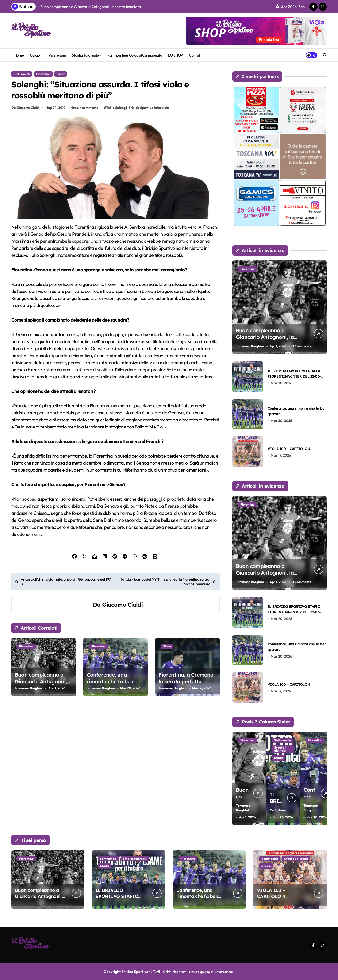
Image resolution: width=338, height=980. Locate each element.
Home (19, 55)
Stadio (278, 764)
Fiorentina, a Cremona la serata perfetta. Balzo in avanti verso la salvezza (187, 709)
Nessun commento (86, 132)
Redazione (277, 805)
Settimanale (279, 742)
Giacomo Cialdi (122, 628)
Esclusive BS (22, 74)
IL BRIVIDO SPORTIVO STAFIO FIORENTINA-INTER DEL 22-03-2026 (294, 376)
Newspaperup (198, 972)
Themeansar (225, 972)
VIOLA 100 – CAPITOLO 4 (289, 448)
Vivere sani (57, 55)
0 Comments (303, 346)
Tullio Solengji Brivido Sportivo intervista (139, 132)
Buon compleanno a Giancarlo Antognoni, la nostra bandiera (41, 706)
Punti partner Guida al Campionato (135, 55)
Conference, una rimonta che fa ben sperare (110, 706)
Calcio (36, 55)
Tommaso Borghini (29, 712)
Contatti (196, 55)
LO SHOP (176, 55)
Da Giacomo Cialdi (25, 132)
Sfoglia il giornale (87, 55)
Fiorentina (43, 74)
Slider (61, 74)
